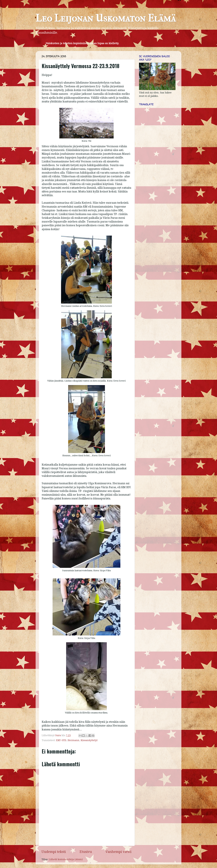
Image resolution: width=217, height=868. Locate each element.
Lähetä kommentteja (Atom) (66, 859)
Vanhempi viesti (118, 852)
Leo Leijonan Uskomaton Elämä (106, 18)
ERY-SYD (61, 740)
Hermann (73, 740)
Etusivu (86, 852)
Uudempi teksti (54, 852)
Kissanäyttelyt (89, 740)
